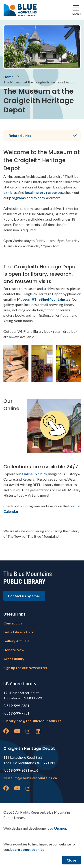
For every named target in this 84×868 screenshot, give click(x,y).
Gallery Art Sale (16, 641)
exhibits (10, 192)
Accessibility (14, 659)
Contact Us (13, 623)
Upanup (61, 828)
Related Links (20, 135)
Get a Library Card (19, 632)
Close (71, 860)
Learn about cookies (27, 849)
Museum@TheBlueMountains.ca (44, 299)
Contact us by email (24, 596)
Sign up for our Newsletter (25, 668)
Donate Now (14, 650)
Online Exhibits (34, 474)
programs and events (27, 198)
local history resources (44, 192)
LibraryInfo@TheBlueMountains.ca (32, 721)
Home (8, 77)
